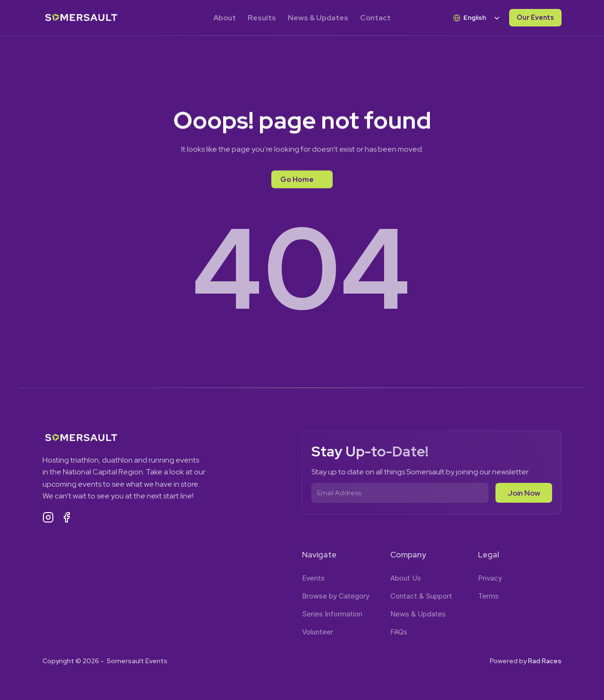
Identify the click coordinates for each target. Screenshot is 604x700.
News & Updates (318, 18)
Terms (488, 596)
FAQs (399, 632)
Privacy (490, 578)
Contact (375, 18)
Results (262, 18)
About (225, 18)
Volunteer (318, 632)
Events (313, 578)
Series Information (332, 614)
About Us (406, 578)
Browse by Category (336, 596)
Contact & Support (421, 596)
